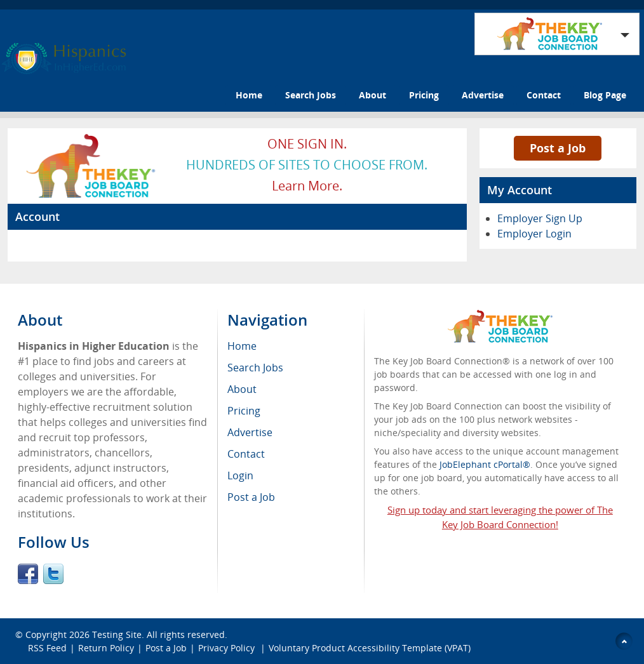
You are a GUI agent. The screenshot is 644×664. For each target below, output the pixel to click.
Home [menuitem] (242, 346)
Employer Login (534, 234)
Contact (544, 95)
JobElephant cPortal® (485, 464)
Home (249, 95)
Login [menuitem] (240, 475)
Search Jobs (311, 95)
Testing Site (117, 634)
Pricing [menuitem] (244, 411)
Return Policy (106, 648)
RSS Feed (47, 648)
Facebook (28, 574)
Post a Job (558, 148)
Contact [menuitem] (246, 454)
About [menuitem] (242, 389)
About (372, 95)
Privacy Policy (228, 648)
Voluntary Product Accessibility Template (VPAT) (370, 648)
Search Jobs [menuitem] (255, 368)
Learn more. (307, 186)
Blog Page (605, 95)
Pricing (424, 95)
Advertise (483, 95)
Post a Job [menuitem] (251, 497)
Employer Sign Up (540, 218)
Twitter (53, 574)
